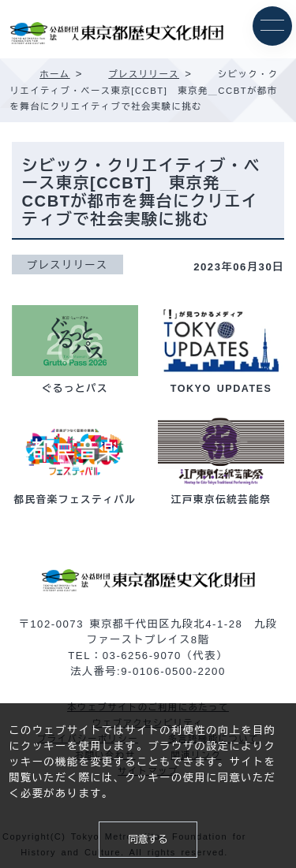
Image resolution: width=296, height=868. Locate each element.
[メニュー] (272, 26)
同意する (148, 840)
